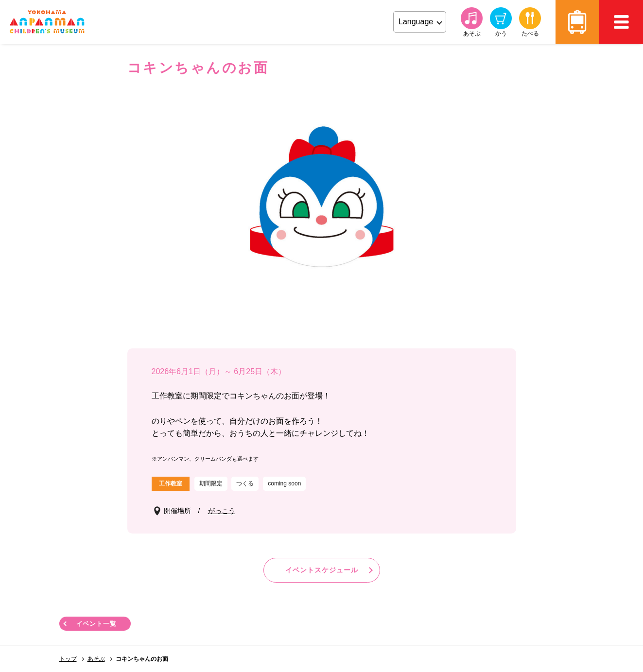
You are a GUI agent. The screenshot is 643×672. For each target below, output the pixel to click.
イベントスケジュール (322, 570)
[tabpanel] (322, 202)
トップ (68, 659)
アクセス (577, 22)
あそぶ (96, 659)
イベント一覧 (96, 624)
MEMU (621, 22)
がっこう (222, 511)
